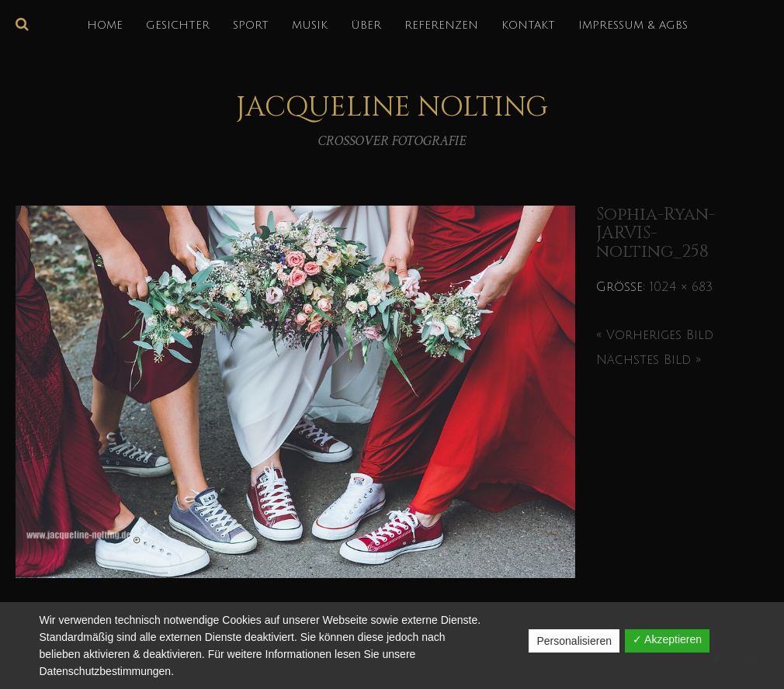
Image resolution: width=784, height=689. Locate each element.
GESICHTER (178, 25)
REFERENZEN (441, 25)
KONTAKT (528, 25)
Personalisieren (574, 641)
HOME (105, 25)
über (366, 25)
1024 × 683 (681, 287)
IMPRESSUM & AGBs (633, 25)
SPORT (251, 25)
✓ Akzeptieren (667, 639)
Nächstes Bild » (649, 360)
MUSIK (310, 25)
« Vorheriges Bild (655, 335)
